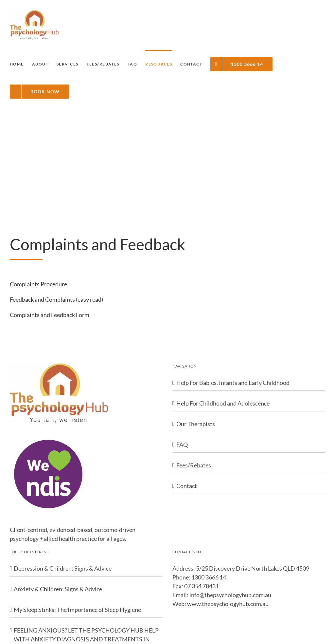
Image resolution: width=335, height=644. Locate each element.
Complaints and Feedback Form (50, 315)
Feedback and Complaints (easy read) (56, 299)
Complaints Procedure (38, 284)
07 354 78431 (202, 586)
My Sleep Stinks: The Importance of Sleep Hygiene (77, 610)
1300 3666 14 (209, 577)
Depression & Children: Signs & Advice (63, 568)
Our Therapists (196, 424)
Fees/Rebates (194, 465)
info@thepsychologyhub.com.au (230, 595)
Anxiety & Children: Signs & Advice (58, 589)
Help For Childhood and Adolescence (223, 403)
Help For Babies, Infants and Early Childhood (233, 383)
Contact (187, 486)
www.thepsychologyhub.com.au (228, 604)
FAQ (182, 445)
